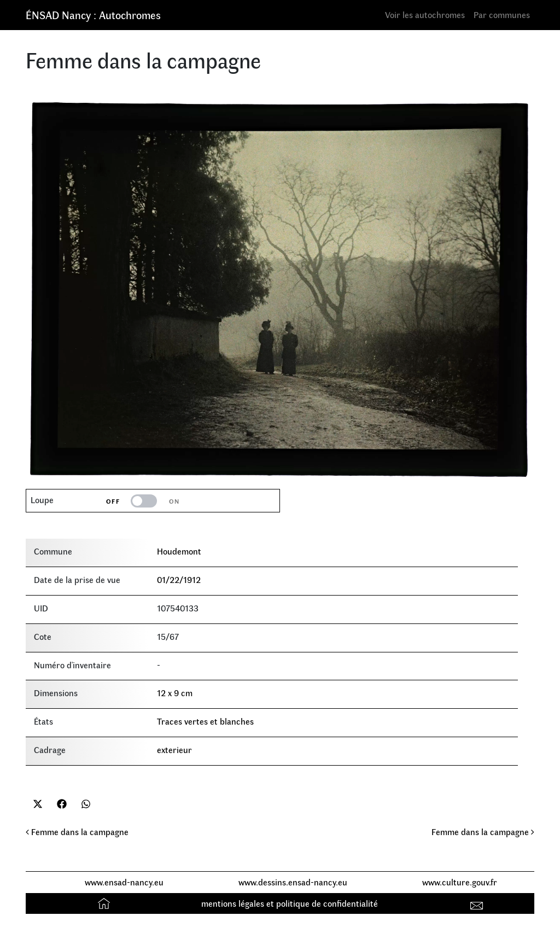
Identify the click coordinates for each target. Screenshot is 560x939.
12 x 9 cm (175, 693)
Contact (478, 903)
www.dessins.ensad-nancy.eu (293, 882)
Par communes (502, 14)
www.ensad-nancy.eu (124, 882)
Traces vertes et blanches (205, 721)
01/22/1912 (179, 579)
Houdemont (179, 551)
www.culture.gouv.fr (460, 882)
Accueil (105, 903)
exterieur (174, 750)
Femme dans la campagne (77, 832)
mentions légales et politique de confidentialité (290, 903)
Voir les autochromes (425, 14)
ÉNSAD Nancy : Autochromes (93, 14)
